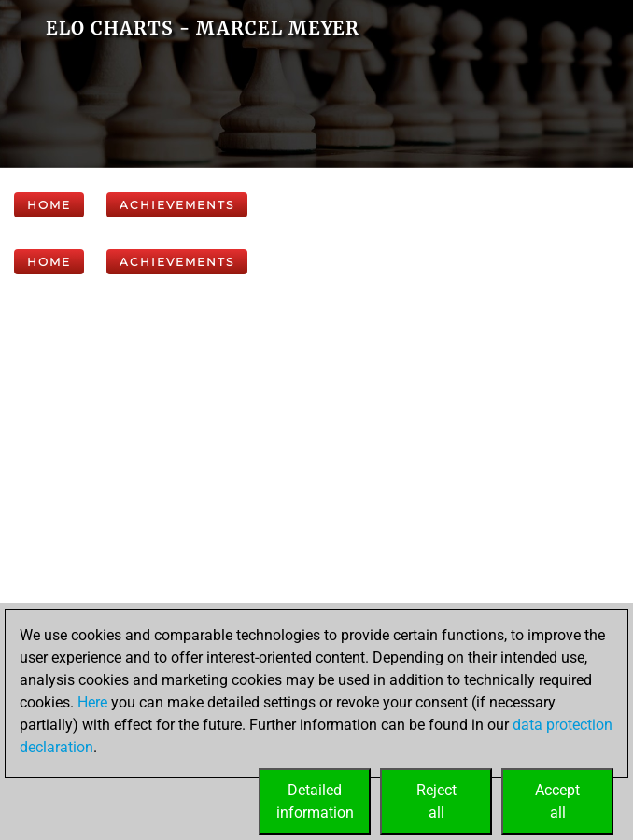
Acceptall (557, 801)
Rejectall (436, 801)
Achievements (177, 205)
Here (92, 702)
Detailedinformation (315, 801)
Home (49, 205)
